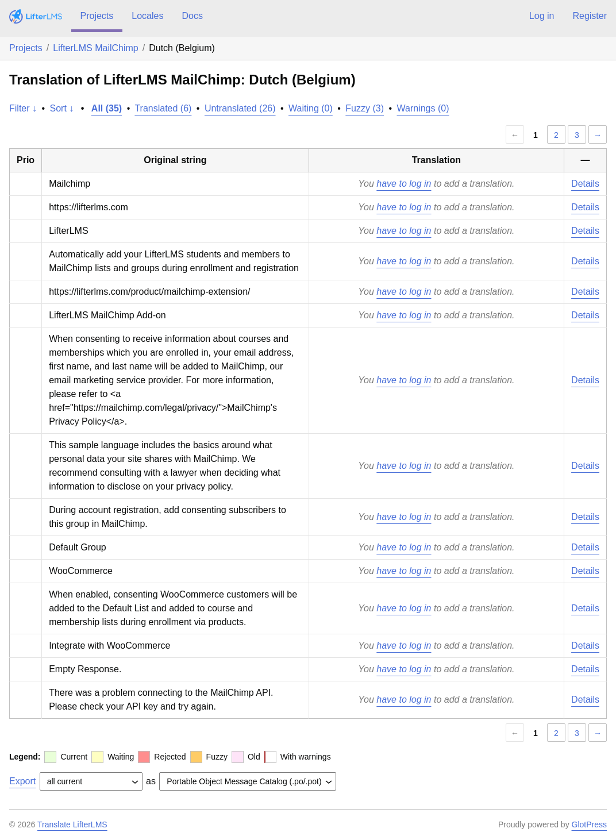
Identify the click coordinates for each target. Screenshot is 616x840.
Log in (542, 16)
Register (590, 16)
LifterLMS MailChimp (95, 48)
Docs (192, 16)
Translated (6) (163, 108)
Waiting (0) (311, 108)
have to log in (404, 184)
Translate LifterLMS (72, 824)
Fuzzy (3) (365, 108)
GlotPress (589, 824)
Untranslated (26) (240, 108)
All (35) (107, 108)
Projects (97, 16)
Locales (147, 16)
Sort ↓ (62, 108)
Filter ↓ (23, 108)
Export (22, 781)
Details (585, 184)
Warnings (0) (423, 108)
